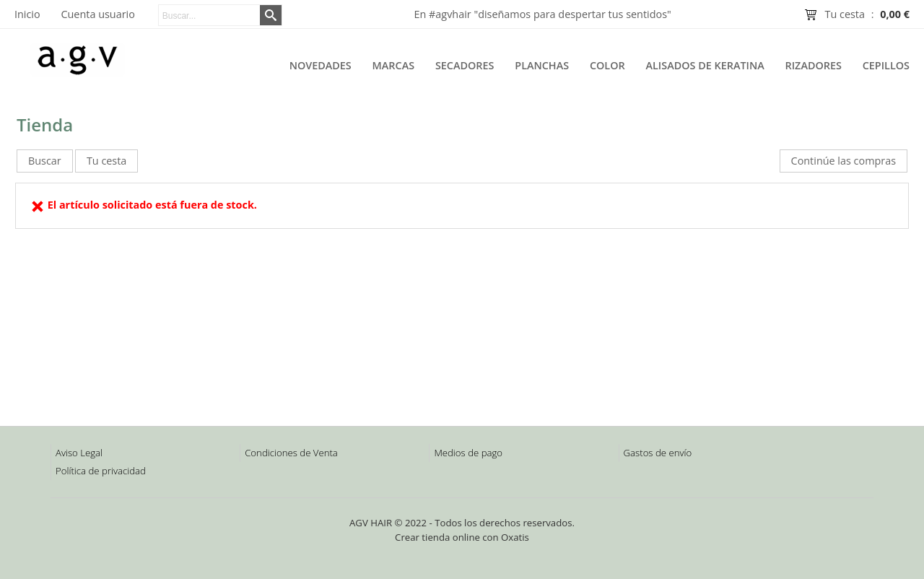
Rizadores (814, 65)
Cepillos (886, 65)
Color (607, 65)
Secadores (465, 65)
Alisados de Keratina (705, 65)
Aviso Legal (79, 453)
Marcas (394, 65)
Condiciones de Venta (291, 453)
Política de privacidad (101, 471)
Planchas (542, 65)
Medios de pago (468, 453)
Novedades (321, 65)
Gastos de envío (658, 453)
